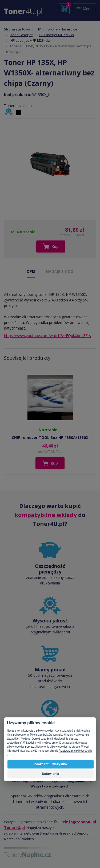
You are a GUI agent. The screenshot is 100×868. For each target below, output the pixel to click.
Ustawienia (51, 774)
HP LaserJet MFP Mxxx (57, 35)
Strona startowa (17, 29)
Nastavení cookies (19, 839)
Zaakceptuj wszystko (51, 764)
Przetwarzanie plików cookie (75, 751)
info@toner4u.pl (81, 822)
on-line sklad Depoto (72, 833)
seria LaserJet (21, 35)
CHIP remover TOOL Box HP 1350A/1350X (50, 437)
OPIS (31, 271)
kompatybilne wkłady (46, 515)
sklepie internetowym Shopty (28, 833)
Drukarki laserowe (62, 29)
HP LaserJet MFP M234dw (30, 40)
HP (39, 29)
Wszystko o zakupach (50, 786)
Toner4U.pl (14, 827)
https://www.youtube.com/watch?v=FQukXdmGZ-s (47, 336)
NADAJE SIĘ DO (60, 271)
